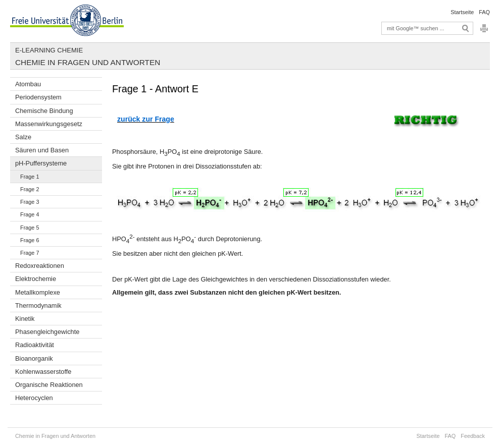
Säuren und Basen (42, 150)
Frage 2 (30, 189)
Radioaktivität (35, 345)
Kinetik (25, 319)
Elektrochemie (36, 279)
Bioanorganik (34, 358)
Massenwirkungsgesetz (49, 124)
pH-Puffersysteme (41, 163)
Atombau (28, 84)
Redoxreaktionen (40, 266)
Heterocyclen (34, 398)
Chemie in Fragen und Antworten (88, 62)
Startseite (462, 12)
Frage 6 (30, 240)
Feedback (473, 436)
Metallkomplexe (38, 292)
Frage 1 (30, 177)
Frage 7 (30, 253)
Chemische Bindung (44, 111)
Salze (23, 137)
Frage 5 (30, 228)
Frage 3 (30, 202)
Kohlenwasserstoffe (43, 372)
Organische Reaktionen (49, 385)
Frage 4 (30, 214)
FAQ (484, 12)
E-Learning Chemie (49, 50)
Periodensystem (38, 97)
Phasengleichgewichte (47, 332)
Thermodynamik (38, 305)
